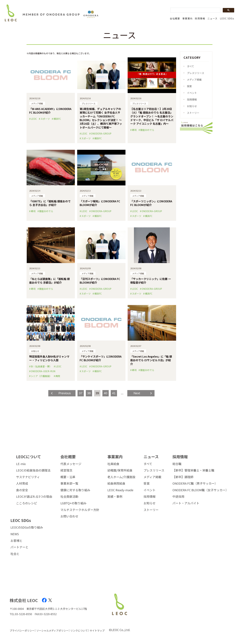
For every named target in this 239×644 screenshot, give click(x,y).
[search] (195, 10)
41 (114, 393)
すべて (190, 66)
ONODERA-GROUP (101, 134)
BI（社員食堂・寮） (41, 366)
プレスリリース (196, 73)
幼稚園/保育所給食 (120, 470)
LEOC (34, 119)
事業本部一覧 (69, 483)
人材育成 (22, 483)
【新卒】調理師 (183, 477)
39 (97, 393)
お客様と (16, 541)
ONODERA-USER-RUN (43, 371)
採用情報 (200, 18)
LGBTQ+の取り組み (73, 503)
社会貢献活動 (69, 497)
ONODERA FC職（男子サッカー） (195, 483)
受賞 (189, 86)
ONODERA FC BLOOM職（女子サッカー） (200, 490)
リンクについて (79, 630)
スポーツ (45, 119)
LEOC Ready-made (120, 490)
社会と (15, 554)
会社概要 (175, 18)
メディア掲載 (194, 80)
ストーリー (193, 113)
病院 (58, 376)
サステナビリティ (28, 477)
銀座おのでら (147, 130)
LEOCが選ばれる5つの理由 (34, 497)
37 (81, 393)
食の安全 (22, 490)
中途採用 (178, 497)
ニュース (213, 18)
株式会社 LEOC (24, 600)
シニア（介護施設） (41, 376)
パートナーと (19, 547)
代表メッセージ (71, 464)
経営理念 (66, 470)
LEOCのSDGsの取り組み (27, 527)
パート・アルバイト (186, 503)
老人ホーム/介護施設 (121, 477)
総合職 (177, 464)
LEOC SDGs (227, 18)
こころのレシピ (27, 503)
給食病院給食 (116, 483)
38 (89, 393)
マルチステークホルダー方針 (80, 510)
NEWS (15, 534)
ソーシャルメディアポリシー (52, 630)
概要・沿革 (68, 477)
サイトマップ (97, 630)
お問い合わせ (69, 516)
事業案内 (188, 18)
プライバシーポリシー (22, 630)
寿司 (134, 130)
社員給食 (113, 464)
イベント (192, 93)
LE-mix (21, 464)
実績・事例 (115, 497)
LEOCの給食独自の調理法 (33, 470)
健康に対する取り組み (75, 490)
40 (105, 393)
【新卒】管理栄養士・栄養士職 (193, 470)
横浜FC (57, 119)
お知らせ (192, 106)
